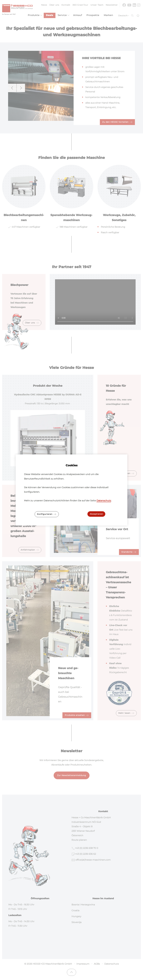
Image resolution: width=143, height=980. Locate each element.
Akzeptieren (96, 514)
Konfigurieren (47, 514)
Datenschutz (104, 501)
